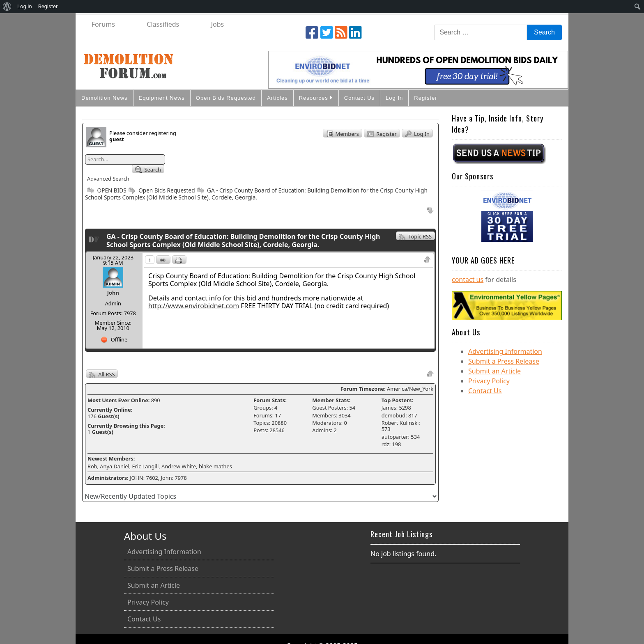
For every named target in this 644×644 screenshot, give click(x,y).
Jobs (218, 24)
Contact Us (359, 98)
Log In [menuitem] (25, 6)
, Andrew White (177, 466)
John (113, 293)
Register (425, 98)
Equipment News (162, 98)
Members (343, 134)
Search (148, 170)
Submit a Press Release (504, 361)
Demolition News (105, 98)
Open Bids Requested (226, 98)
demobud (393, 415)
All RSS (102, 374)
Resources (316, 98)
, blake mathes (214, 466)
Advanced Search (108, 179)
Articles (277, 98)
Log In (394, 98)
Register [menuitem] (48, 6)
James (389, 408)
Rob (92, 466)
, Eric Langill (144, 466)
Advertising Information (505, 351)
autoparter (395, 437)
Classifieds (163, 24)
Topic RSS (415, 236)
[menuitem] (7, 7)
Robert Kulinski (400, 423)
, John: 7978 (172, 478)
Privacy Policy (489, 381)
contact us (468, 280)
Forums (103, 24)
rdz (385, 444)
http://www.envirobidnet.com (194, 306)
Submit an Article (494, 371)
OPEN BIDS (106, 190)
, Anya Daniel (113, 466)
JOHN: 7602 (144, 478)
